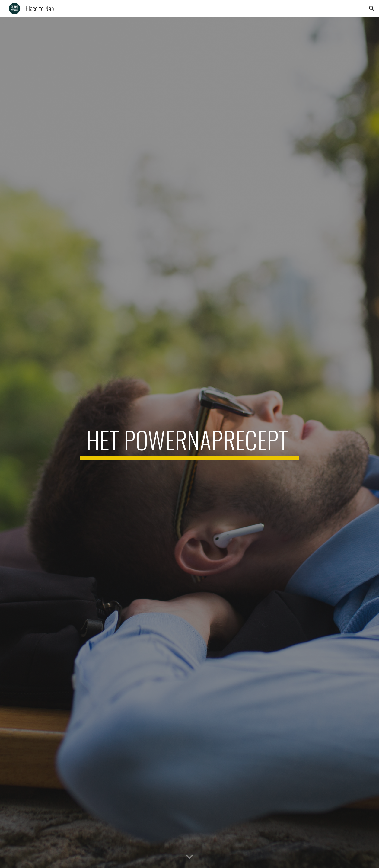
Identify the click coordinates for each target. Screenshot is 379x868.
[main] (189, 443)
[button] (372, 8)
